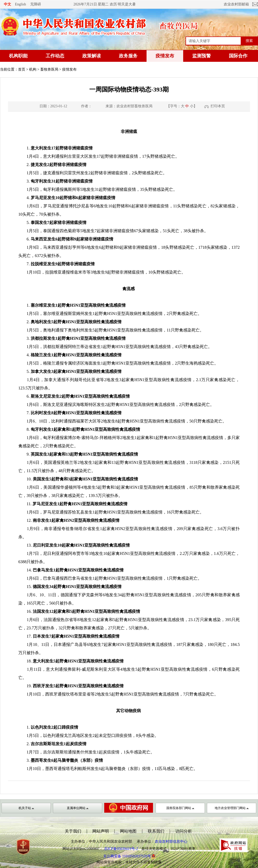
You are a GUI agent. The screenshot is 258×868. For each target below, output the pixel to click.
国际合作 (238, 56)
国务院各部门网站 (180, 808)
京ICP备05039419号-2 (121, 849)
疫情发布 (165, 56)
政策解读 (92, 56)
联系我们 (156, 831)
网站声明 (101, 831)
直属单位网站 (78, 808)
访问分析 (184, 831)
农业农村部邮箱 (236, 4)
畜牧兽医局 (49, 69)
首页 (22, 69)
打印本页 (218, 106)
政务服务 (128, 56)
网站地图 (128, 831)
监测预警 (201, 56)
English (21, 4)
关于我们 (73, 831)
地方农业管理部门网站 (232, 808)
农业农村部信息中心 (171, 841)
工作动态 (55, 56)
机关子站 (26, 808)
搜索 (249, 41)
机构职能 (18, 56)
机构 (33, 69)
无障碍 (36, 4)
